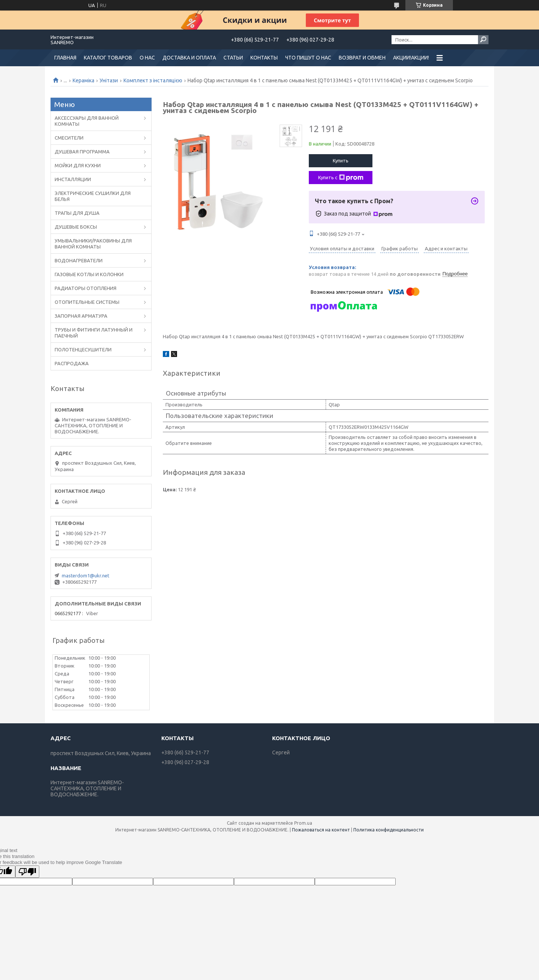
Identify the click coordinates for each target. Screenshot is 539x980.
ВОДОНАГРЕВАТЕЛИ (79, 260)
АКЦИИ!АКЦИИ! (411, 58)
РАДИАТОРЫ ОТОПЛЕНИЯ (86, 288)
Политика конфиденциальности (389, 830)
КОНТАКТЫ (264, 58)
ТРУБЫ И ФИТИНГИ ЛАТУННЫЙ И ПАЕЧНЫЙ (94, 333)
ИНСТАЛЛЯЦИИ (73, 179)
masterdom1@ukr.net (86, 576)
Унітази (109, 80)
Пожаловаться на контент (321, 830)
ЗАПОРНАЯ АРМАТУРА (81, 316)
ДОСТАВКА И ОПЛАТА (189, 58)
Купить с (341, 178)
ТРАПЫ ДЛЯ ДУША (77, 213)
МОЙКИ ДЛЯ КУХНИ (78, 165)
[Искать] (483, 40)
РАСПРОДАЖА (72, 363)
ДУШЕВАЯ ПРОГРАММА (82, 152)
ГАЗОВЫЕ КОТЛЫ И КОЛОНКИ (89, 274)
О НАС (147, 58)
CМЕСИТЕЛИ (69, 138)
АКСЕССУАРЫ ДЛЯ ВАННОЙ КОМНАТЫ (87, 121)
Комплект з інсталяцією (153, 80)
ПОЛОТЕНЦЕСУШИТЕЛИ (83, 349)
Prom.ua (303, 823)
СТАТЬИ (233, 58)
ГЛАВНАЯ (65, 58)
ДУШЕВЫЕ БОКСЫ (76, 227)
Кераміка (83, 80)
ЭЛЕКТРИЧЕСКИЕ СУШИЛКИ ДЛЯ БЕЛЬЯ (93, 196)
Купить (341, 161)
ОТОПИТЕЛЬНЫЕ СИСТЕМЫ (87, 302)
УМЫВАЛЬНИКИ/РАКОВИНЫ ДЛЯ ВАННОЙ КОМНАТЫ (93, 244)
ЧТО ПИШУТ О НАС (308, 58)
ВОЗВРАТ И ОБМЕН (362, 58)
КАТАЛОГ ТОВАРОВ (108, 58)
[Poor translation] (27, 872)
